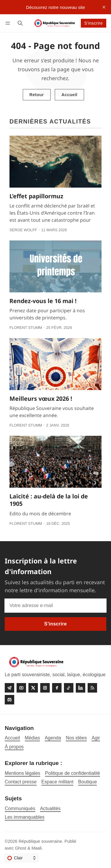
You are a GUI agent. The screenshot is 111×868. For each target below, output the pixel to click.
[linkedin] (81, 688)
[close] (104, 7)
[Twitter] (33, 688)
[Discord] (9, 700)
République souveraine (40, 841)
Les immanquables (25, 817)
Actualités (50, 808)
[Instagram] (45, 688)
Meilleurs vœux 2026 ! (41, 399)
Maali (36, 848)
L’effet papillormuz (36, 196)
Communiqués (20, 808)
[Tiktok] (69, 688)
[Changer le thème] (21, 858)
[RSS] (92, 688)
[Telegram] (9, 688)
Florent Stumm (26, 328)
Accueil (69, 95)
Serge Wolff (23, 230)
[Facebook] (57, 688)
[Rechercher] (20, 23)
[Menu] (9, 23)
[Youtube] (21, 688)
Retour (37, 95)
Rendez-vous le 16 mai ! (43, 301)
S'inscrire (93, 23)
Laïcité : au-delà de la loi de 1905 (49, 500)
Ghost (20, 848)
